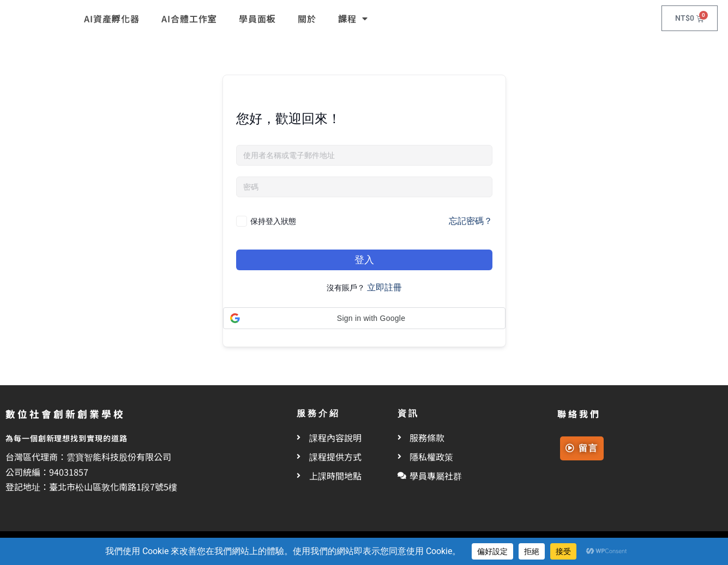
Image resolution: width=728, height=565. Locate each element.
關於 (307, 19)
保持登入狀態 (273, 221)
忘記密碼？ (471, 221)
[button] (364, 318)
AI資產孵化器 (112, 19)
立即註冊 (384, 287)
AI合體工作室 (189, 19)
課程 (353, 19)
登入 (364, 260)
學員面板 (257, 19)
